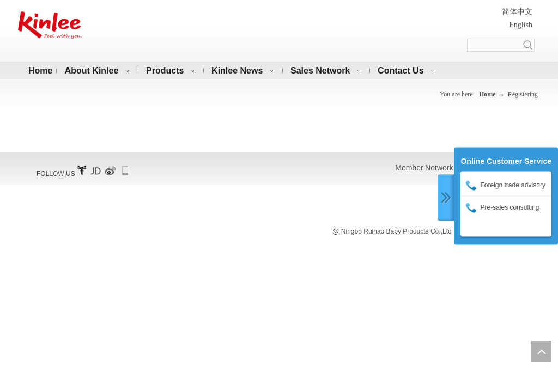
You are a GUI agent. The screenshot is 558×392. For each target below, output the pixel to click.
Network (439, 168)
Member (409, 168)
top (541, 351)
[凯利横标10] (50, 25)
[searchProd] (495, 45)
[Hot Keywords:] (528, 45)
